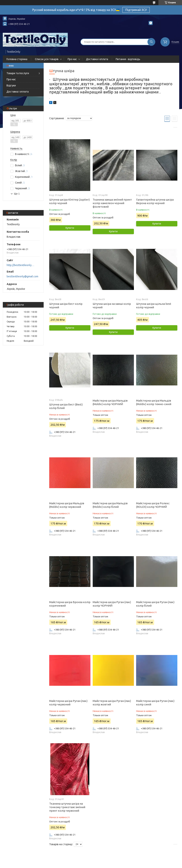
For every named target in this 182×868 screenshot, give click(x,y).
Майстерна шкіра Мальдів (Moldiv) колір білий (110, 505)
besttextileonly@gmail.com (22, 276)
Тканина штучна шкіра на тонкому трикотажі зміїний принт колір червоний (67, 807)
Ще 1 (17, 194)
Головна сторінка (17, 59)
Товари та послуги (18, 73)
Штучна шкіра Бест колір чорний (66, 306)
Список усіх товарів (47, 59)
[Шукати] (151, 42)
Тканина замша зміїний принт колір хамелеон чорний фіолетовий (112, 203)
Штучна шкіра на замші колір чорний (112, 306)
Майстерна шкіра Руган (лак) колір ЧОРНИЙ (112, 604)
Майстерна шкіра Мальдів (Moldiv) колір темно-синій (154, 402)
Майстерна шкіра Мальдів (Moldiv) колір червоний (67, 505)
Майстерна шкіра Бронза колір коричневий (70, 604)
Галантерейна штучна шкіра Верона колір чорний (155, 201)
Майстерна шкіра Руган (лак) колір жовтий (112, 703)
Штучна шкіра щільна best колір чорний (154, 306)
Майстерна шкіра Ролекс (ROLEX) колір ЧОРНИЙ (153, 505)
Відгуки (11, 85)
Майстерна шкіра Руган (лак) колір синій (155, 703)
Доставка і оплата (97, 59)
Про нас (72, 59)
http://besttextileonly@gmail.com (21, 265)
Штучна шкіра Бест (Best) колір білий (66, 406)
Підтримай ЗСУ (136, 10)
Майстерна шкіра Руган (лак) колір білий (155, 604)
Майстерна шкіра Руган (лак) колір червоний (68, 703)
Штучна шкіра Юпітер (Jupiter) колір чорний (69, 201)
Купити (70, 228)
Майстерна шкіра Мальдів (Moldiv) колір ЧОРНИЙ (110, 402)
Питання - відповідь (128, 59)
